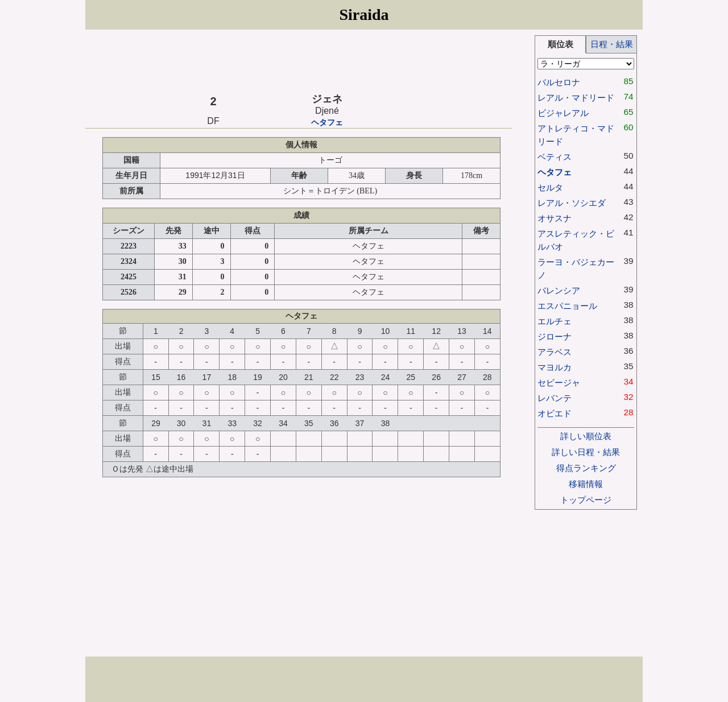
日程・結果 (612, 44)
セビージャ (559, 383)
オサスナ (555, 218)
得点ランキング (586, 468)
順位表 (561, 44)
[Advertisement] (299, 61)
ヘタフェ (327, 123)
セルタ (550, 187)
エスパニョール (567, 306)
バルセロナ (559, 82)
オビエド (555, 413)
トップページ (586, 500)
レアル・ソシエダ (572, 203)
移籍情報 (586, 484)
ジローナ (555, 336)
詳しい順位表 (586, 436)
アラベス (555, 352)
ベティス (555, 157)
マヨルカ (555, 367)
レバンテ (555, 398)
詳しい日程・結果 (586, 452)
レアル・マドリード (576, 98)
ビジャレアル (563, 113)
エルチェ (555, 321)
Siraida (364, 15)
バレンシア (559, 290)
